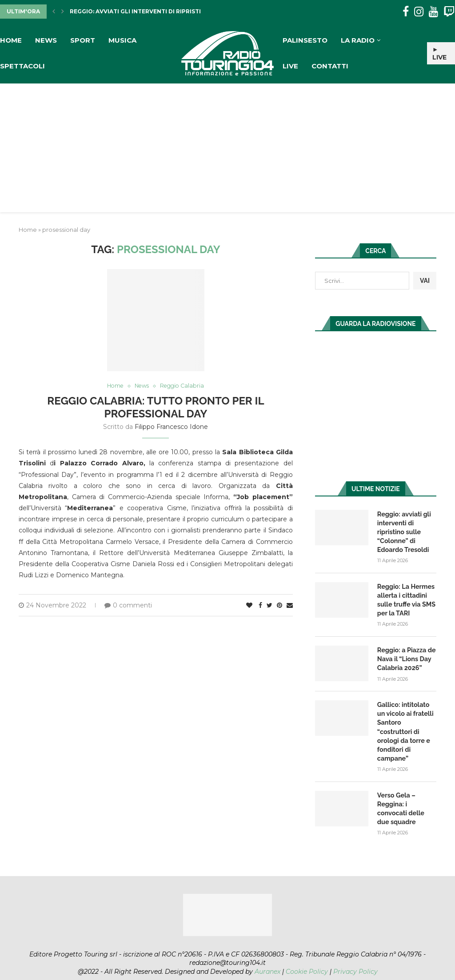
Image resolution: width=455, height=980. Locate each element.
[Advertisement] (227, 150)
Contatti (330, 66)
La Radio (358, 40)
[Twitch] (449, 12)
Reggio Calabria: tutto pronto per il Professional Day (156, 408)
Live (290, 66)
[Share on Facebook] (260, 606)
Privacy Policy (355, 958)
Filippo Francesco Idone (171, 427)
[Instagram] (419, 12)
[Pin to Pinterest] (279, 606)
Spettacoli (22, 66)
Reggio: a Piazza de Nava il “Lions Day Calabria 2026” (406, 657)
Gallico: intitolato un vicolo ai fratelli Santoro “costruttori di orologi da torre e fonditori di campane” (407, 723)
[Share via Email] (290, 606)
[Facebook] (406, 12)
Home (11, 40)
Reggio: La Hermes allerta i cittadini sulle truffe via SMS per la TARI (406, 598)
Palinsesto (305, 40)
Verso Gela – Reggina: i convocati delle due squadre (407, 795)
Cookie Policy (307, 958)
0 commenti (128, 606)
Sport (83, 40)
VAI (425, 281)
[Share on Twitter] (269, 606)
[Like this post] (249, 606)
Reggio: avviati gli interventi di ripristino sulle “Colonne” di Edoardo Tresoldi (403, 531)
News (46, 40)
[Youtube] (433, 12)
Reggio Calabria (184, 386)
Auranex (267, 958)
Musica (122, 40)
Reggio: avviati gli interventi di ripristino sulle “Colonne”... (170, 11)
